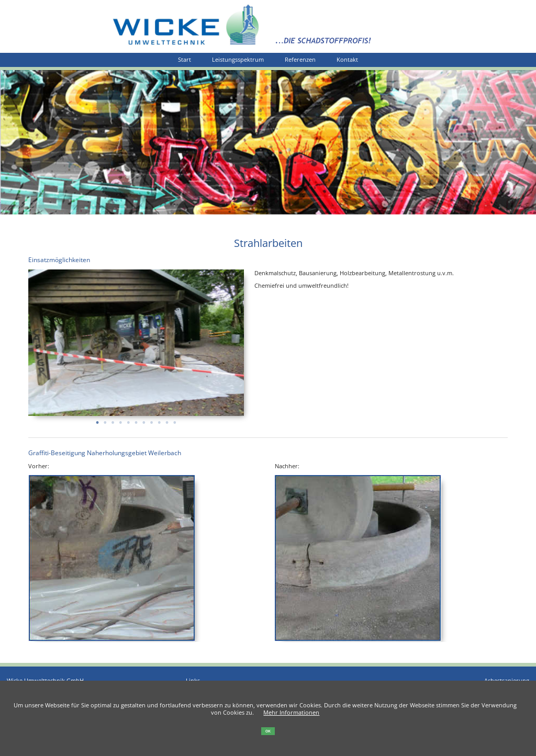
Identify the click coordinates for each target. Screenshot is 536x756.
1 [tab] (97, 419)
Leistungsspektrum (238, 60)
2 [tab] (105, 419)
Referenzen (300, 60)
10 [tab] (167, 419)
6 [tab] (136, 419)
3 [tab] (113, 419)
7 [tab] (144, 419)
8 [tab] (152, 419)
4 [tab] (121, 419)
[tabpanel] (136, 343)
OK (268, 731)
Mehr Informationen (291, 713)
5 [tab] (128, 419)
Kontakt (347, 60)
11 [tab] (175, 419)
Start (185, 60)
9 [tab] (159, 419)
